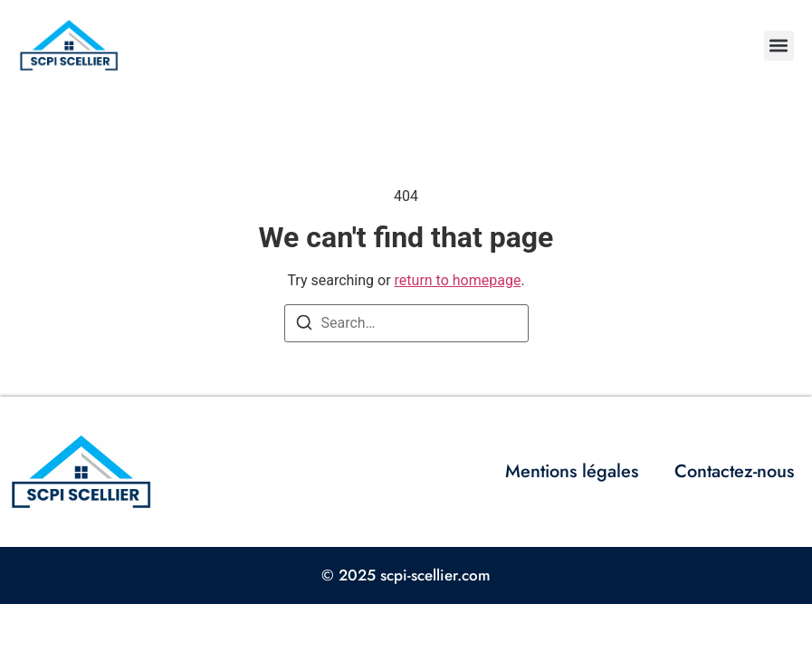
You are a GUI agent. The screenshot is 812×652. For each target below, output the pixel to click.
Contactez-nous (734, 471)
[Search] (304, 326)
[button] (779, 46)
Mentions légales (572, 471)
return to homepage (458, 280)
